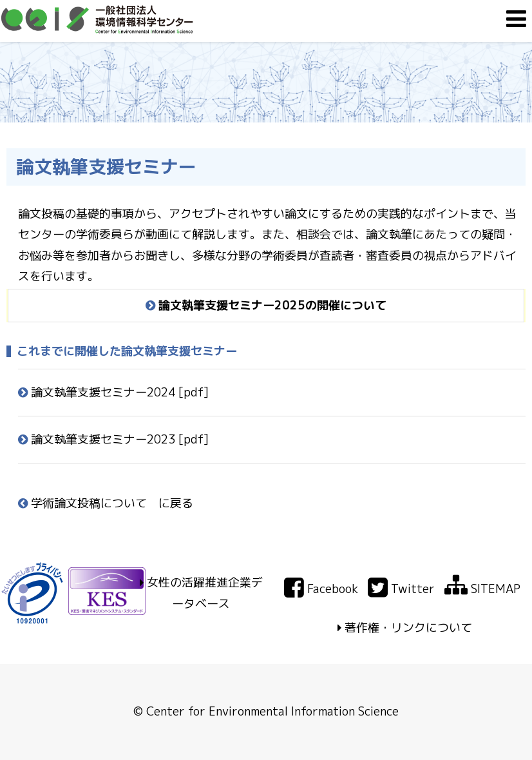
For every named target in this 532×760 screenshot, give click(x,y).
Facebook (321, 589)
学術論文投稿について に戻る (106, 503)
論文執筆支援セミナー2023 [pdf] (113, 439)
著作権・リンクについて (408, 628)
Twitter (401, 589)
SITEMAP (482, 589)
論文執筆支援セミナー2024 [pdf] (113, 392)
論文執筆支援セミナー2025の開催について (266, 305)
